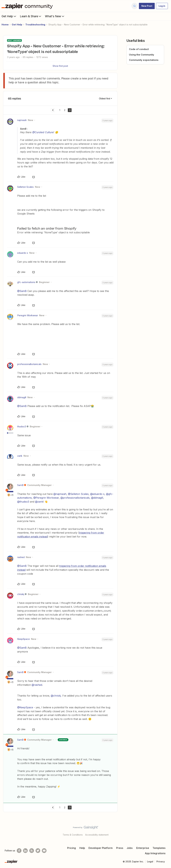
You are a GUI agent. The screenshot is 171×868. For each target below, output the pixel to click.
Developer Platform (101, 848)
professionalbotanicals (29, 364)
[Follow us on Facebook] (19, 851)
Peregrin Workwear (28, 315)
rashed (21, 557)
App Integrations (155, 853)
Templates (159, 848)
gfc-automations (26, 282)
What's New (55, 16)
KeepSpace (23, 639)
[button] (147, 6)
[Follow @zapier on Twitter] (38, 851)
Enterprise (143, 848)
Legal (150, 861)
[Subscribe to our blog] (32, 851)
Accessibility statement (97, 835)
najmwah (22, 120)
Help (82, 848)
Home (5, 25)
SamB (20, 485)
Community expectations (144, 60)
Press (120, 848)
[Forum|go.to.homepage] (28, 6)
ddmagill (22, 397)
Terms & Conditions (73, 835)
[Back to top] (165, 830)
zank (20, 456)
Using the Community (142, 55)
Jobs (130, 848)
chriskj (21, 594)
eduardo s (23, 253)
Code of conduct (139, 49)
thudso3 (22, 426)
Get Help (9, 16)
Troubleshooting (35, 25)
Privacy (161, 861)
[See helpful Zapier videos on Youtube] (44, 851)
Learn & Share (31, 16)
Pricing (71, 848)
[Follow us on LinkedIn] (25, 851)
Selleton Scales (25, 187)
